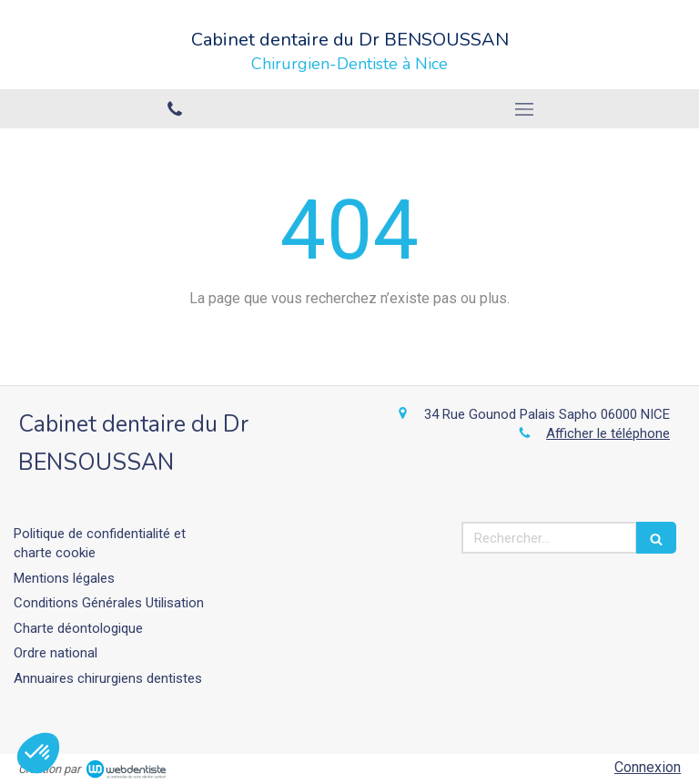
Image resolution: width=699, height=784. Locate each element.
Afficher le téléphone (608, 433)
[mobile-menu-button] (524, 109)
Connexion (648, 767)
